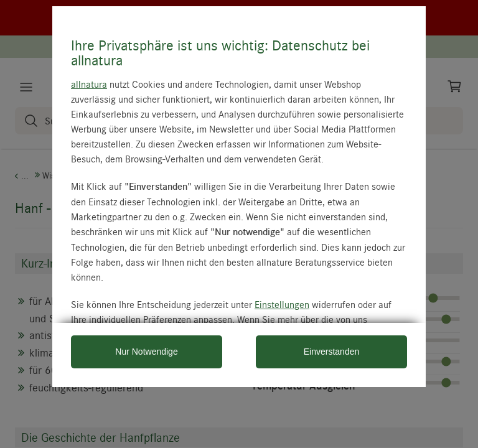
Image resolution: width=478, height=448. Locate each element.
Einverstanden (332, 352)
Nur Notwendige (146, 352)
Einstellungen (282, 304)
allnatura (89, 84)
